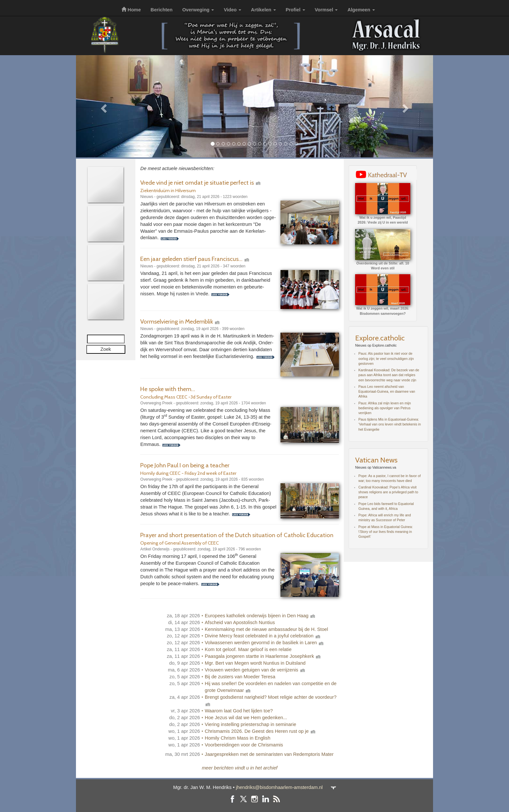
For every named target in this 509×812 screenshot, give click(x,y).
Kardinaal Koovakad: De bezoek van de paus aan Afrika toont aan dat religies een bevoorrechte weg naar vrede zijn (389, 375)
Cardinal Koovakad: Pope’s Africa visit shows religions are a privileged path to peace (388, 492)
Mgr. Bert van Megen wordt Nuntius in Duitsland (255, 663)
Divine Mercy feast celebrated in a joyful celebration (263, 636)
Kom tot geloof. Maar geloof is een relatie (248, 649)
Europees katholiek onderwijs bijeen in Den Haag (260, 616)
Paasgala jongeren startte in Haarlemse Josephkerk (263, 656)
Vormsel (326, 10)
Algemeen (361, 10)
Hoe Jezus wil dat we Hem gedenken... (246, 718)
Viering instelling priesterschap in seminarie (251, 724)
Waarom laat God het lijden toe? (239, 711)
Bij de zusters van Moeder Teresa (240, 677)
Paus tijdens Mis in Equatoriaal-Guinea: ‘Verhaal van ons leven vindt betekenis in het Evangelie (390, 424)
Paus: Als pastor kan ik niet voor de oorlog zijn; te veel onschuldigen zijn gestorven (386, 358)
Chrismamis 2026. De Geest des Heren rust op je (261, 731)
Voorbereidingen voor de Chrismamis (244, 745)
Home (131, 10)
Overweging (198, 10)
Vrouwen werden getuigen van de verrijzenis (255, 670)
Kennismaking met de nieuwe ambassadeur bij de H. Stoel (267, 629)
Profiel (295, 10)
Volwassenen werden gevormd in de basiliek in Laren (265, 643)
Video (232, 10)
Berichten (162, 10)
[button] (103, 106)
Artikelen (263, 10)
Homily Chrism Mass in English (238, 738)
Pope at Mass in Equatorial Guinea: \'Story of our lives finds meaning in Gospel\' (386, 532)
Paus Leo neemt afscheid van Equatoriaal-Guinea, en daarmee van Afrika (387, 391)
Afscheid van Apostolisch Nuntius (240, 622)
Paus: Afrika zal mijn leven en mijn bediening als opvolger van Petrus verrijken (385, 408)
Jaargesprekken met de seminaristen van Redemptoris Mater (269, 754)
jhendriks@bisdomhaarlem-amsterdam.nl (279, 787)
